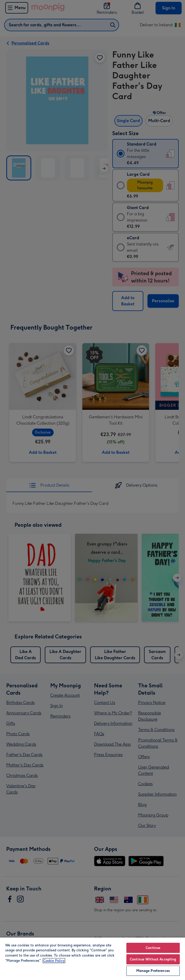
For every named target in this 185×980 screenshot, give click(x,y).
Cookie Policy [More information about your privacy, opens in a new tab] (54, 961)
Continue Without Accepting (153, 959)
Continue (153, 948)
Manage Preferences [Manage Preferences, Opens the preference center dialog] (153, 971)
